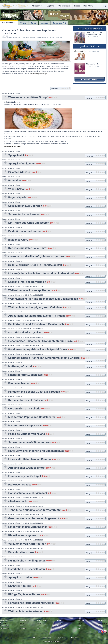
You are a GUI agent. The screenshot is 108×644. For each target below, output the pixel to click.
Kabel (22, 626)
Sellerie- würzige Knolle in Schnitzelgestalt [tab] (54, 265)
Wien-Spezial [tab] (54, 189)
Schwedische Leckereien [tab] (54, 214)
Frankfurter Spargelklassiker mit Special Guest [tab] (54, 350)
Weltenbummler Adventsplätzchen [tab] (54, 290)
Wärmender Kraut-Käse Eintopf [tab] (54, 98)
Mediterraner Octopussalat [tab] (54, 426)
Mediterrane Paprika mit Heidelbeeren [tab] (54, 417)
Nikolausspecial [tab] (54, 502)
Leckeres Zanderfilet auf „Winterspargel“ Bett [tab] (54, 257)
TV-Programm (37, 6)
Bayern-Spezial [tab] (54, 198)
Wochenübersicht (4, 629)
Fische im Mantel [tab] (54, 383)
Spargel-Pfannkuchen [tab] (54, 164)
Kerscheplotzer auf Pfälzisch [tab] (54, 400)
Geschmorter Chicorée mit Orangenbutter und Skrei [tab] (54, 342)
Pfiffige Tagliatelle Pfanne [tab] (54, 595)
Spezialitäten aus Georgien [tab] (54, 206)
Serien (23, 23)
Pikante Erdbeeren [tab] (54, 172)
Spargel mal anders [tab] (54, 578)
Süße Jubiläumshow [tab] (54, 552)
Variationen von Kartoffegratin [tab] (54, 544)
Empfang (51, 6)
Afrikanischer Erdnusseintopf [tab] (54, 468)
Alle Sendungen (9, 22)
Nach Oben (75, 638)
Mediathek (79, 623)
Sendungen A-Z (59, 23)
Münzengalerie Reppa (93, 64)
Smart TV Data (61, 629)
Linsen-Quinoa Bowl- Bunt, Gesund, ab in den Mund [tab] (54, 274)
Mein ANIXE (89, 6)
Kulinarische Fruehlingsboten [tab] (54, 561)
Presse (77, 6)
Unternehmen (65, 6)
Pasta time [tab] (54, 181)
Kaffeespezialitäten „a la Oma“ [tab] (54, 248)
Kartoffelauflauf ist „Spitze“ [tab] (54, 333)
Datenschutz (47, 638)
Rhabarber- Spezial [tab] (54, 586)
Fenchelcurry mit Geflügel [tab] (54, 476)
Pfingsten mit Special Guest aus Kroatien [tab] (54, 392)
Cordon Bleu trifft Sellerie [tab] (54, 409)
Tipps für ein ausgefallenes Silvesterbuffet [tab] (54, 510)
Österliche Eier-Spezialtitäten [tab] (54, 569)
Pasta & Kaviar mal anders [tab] (54, 231)
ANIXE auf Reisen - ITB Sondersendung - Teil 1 (94, 34)
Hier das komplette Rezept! (38, 74)
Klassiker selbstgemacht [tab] (54, 535)
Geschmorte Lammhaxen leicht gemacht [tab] (54, 519)
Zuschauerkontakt (103, 623)
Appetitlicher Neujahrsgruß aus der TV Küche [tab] (54, 316)
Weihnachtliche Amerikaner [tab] (54, 611)
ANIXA (78, 629)
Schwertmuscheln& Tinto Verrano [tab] (54, 443)
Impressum (61, 638)
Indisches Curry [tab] (54, 240)
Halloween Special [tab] (54, 485)
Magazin (44, 23)
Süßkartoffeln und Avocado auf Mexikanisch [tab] (54, 324)
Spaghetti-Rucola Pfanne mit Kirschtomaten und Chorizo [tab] (54, 358)
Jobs (38, 629)
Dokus (33, 23)
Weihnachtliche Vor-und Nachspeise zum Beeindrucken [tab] (54, 299)
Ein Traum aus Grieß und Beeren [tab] (54, 223)
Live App (79, 626)
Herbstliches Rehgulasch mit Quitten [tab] (54, 603)
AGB (33, 638)
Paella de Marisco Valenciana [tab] (54, 434)
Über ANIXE (3, 623)
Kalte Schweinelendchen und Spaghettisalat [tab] (54, 451)
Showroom (60, 623)
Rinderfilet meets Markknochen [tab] (54, 527)
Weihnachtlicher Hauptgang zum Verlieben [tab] (54, 307)
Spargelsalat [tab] (54, 155)
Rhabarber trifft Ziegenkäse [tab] (54, 375)
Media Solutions (61, 626)
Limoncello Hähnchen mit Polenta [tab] (54, 459)
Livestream (23, 629)
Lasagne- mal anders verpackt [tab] (54, 282)
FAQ (100, 626)
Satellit (22, 623)
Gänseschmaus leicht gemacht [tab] (54, 493)
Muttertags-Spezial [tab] (54, 366)
